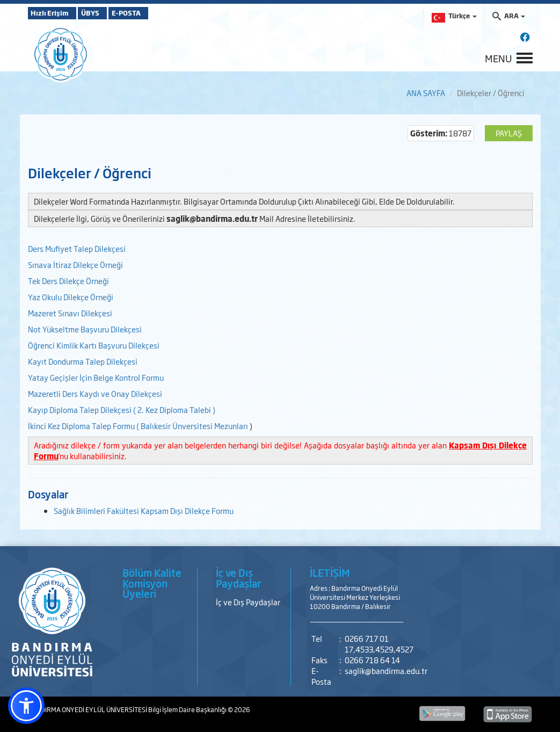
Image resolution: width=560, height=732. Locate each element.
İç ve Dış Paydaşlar (248, 602)
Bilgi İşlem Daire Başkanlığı (188, 709)
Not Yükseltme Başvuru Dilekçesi (85, 329)
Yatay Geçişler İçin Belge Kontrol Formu (96, 377)
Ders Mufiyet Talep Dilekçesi (77, 248)
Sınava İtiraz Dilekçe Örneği (75, 264)
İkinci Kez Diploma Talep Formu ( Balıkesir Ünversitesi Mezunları (138, 426)
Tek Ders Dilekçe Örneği (68, 281)
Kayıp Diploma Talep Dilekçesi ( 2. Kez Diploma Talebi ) (122, 410)
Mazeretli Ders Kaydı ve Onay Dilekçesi (95, 393)
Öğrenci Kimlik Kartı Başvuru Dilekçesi (94, 345)
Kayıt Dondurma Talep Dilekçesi (83, 361)
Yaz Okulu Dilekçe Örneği (71, 297)
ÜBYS (107, 13)
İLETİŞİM (330, 572)
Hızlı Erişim (54, 13)
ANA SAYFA (426, 93)
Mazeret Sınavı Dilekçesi (70, 313)
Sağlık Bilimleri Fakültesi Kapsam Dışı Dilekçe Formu (144, 510)
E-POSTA (157, 13)
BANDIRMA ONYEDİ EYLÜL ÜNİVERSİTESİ (88, 709)
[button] (26, 706)
